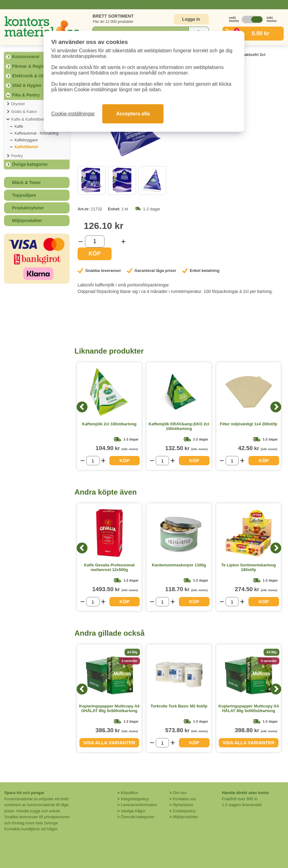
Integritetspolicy (135, 799)
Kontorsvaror (26, 57)
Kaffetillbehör (26, 147)
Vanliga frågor (133, 811)
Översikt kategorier (138, 817)
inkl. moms (270, 19)
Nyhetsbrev (183, 805)
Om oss (180, 793)
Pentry (17, 156)
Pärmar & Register (31, 66)
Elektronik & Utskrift (33, 76)
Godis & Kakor (24, 112)
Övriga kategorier (30, 164)
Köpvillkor (129, 793)
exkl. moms (232, 19)
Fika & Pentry (26, 95)
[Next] (276, 407)
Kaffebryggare (26, 140)
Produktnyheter (28, 208)
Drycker (18, 104)
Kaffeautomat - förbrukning (36, 133)
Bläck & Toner (26, 183)
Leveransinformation (139, 805)
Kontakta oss (184, 799)
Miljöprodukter (27, 221)
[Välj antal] (95, 241)
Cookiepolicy (184, 811)
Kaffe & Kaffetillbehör (30, 119)
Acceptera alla (133, 114)
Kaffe (19, 127)
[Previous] (82, 407)
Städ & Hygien (27, 85)
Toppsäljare (24, 195)
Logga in (191, 19)
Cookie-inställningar (73, 114)
